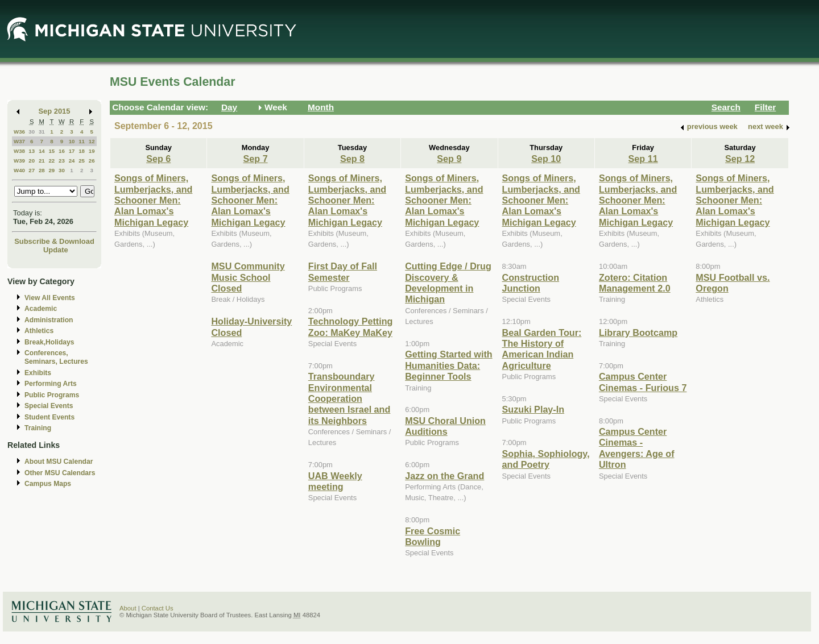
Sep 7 (256, 159)
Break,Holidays (49, 342)
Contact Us (158, 608)
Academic (41, 309)
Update (56, 250)
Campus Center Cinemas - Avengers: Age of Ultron (637, 448)
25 (82, 161)
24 (72, 161)
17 (72, 151)
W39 (19, 161)
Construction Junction (531, 283)
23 (62, 161)
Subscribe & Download (54, 241)
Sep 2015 (55, 111)
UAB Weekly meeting (335, 481)
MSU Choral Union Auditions (445, 426)
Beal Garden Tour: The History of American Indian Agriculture (542, 349)
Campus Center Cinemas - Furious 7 (643, 382)
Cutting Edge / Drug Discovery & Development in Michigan (448, 282)
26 (92, 161)
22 (51, 161)
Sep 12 (740, 159)
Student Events (49, 417)
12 (92, 141)
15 (51, 151)
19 (92, 151)
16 (62, 151)
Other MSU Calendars (60, 473)
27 (32, 170)
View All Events (50, 298)
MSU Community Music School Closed (248, 277)
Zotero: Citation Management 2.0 (635, 283)
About (128, 608)
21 (42, 161)
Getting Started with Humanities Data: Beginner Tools (448, 365)
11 (82, 141)
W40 (19, 170)
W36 (19, 132)
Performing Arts (51, 384)
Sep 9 (449, 159)
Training (38, 428)
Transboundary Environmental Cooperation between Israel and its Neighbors (349, 398)
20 (32, 161)
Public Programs (52, 395)
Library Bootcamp (638, 333)
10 (72, 141)
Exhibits (38, 373)
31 (42, 132)
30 (32, 132)
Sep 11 (643, 159)
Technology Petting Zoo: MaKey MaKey (351, 327)
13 (32, 151)
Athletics (39, 331)
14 (42, 151)
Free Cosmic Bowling (433, 536)
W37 (19, 141)
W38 (19, 151)
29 (51, 170)
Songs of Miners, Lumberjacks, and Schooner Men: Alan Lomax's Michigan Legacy (153, 200)
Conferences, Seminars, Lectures (56, 357)
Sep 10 (546, 159)
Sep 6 (158, 159)
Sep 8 (352, 159)
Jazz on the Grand (444, 476)
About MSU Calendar (59, 462)
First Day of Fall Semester (343, 271)
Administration (49, 320)
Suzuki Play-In (533, 409)
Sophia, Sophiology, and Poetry (546, 459)
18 (82, 151)
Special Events (49, 406)
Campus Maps (48, 484)
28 (42, 170)
